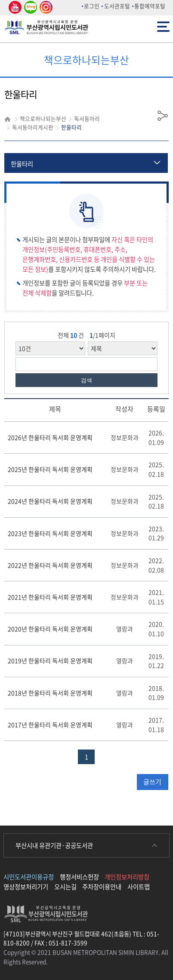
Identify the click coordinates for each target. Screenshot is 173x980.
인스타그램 (45, 8)
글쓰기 (152, 782)
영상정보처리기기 (26, 887)
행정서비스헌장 (79, 877)
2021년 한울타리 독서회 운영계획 (50, 597)
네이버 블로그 (30, 8)
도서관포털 (117, 6)
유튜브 (14, 8)
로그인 (92, 6)
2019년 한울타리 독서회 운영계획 (50, 661)
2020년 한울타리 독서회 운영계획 (50, 629)
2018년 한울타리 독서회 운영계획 (50, 693)
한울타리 (22, 164)
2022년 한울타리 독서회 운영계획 (50, 565)
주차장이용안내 (102, 887)
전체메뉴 (163, 26)
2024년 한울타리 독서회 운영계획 (50, 501)
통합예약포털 (150, 6)
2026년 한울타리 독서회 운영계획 (50, 437)
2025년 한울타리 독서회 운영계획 (50, 469)
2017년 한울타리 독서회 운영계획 (50, 725)
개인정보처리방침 (127, 877)
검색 (86, 380)
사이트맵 (139, 887)
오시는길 (65, 887)
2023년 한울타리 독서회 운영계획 (50, 533)
